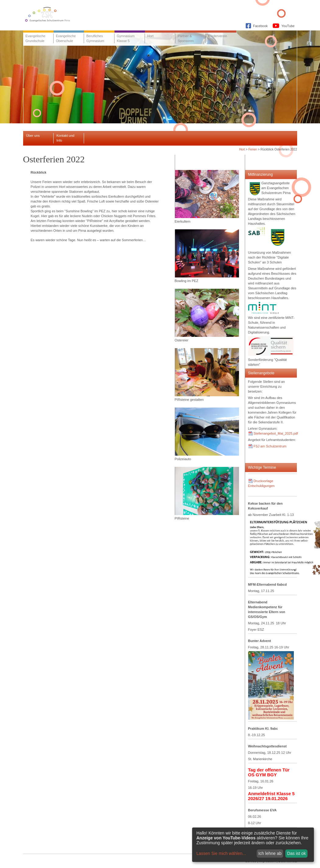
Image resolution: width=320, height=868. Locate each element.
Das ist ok (296, 853)
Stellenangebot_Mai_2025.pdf (276, 433)
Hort (242, 149)
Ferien (253, 149)
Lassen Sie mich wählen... (221, 853)
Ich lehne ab (270, 853)
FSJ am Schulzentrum (270, 446)
